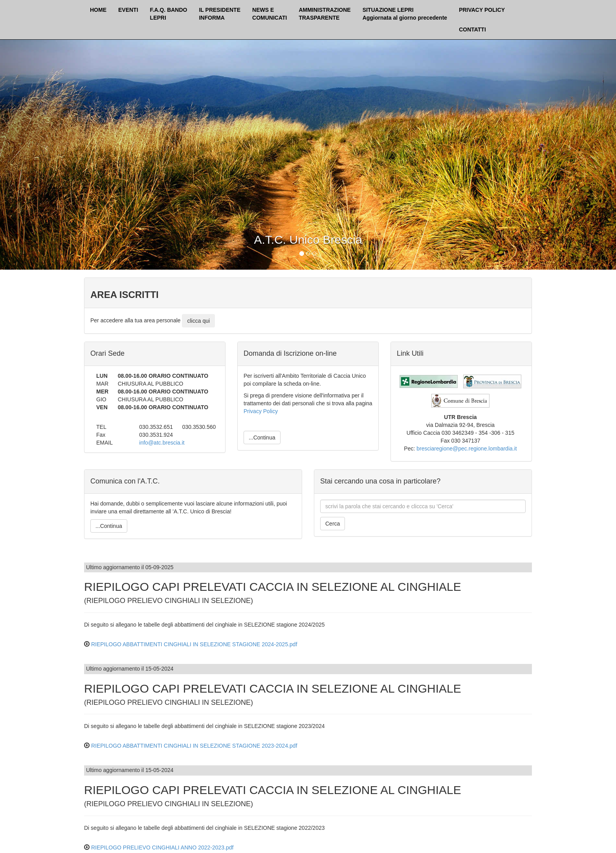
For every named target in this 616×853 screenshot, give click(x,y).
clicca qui (198, 321)
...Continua (262, 438)
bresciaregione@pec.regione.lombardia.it (467, 449)
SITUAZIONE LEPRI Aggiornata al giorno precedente (405, 14)
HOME (98, 10)
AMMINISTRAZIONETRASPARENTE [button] (324, 14)
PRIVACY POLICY (482, 10)
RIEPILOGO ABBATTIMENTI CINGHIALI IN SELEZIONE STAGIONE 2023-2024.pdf (194, 746)
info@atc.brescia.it (162, 443)
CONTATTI (472, 29)
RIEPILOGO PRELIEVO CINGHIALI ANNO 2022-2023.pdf (162, 847)
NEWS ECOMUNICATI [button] (269, 14)
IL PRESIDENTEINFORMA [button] (220, 14)
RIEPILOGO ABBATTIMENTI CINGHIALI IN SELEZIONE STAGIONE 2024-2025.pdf (194, 644)
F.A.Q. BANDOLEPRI (169, 14)
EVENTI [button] (128, 10)
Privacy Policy (261, 411)
